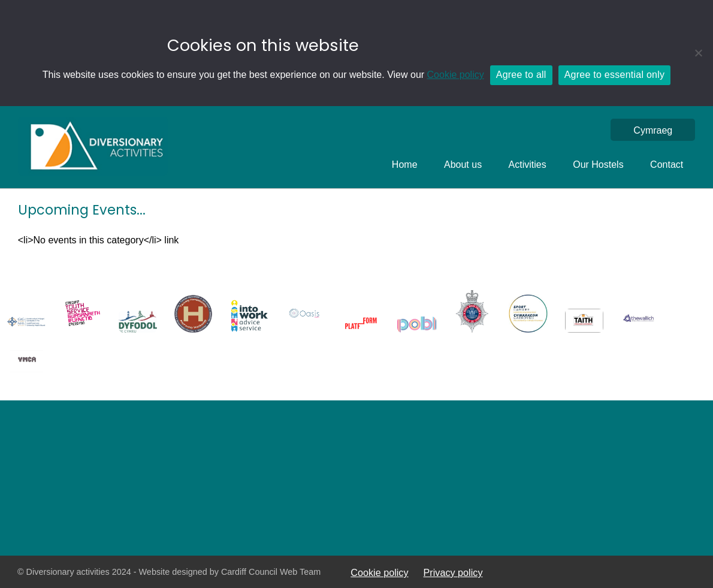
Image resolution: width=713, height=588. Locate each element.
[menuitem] (653, 130)
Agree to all (521, 75)
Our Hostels (598, 165)
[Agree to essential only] (698, 53)
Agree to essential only (615, 75)
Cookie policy (456, 75)
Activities (528, 165)
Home (405, 165)
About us (463, 165)
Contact (667, 165)
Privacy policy (453, 572)
